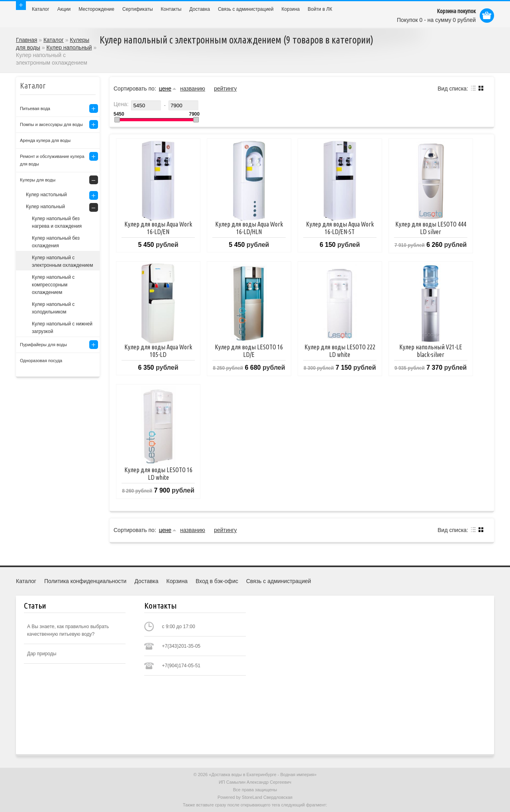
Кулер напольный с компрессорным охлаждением (53, 285)
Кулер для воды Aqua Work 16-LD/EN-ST (340, 228)
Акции (64, 9)
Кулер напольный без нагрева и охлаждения (57, 222)
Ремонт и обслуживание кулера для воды (52, 160)
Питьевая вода (35, 108)
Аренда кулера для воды (45, 140)
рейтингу (225, 89)
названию (193, 89)
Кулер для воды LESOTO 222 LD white (340, 351)
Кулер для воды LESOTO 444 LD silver (431, 228)
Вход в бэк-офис (217, 581)
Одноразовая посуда (41, 361)
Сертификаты (138, 9)
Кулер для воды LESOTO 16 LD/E (249, 351)
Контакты (171, 9)
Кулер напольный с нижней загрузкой (62, 328)
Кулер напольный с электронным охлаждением (62, 261)
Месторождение (96, 9)
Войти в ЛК (320, 9)
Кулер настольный (46, 195)
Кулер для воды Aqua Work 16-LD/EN (158, 228)
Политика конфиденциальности (85, 581)
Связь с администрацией (246, 9)
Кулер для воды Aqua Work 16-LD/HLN (249, 228)
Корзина (291, 9)
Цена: (121, 104)
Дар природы (42, 654)
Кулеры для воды (38, 180)
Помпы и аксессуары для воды (51, 124)
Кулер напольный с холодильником (53, 308)
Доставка (200, 9)
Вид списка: (453, 89)
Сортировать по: (135, 89)
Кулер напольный (69, 47)
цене (165, 89)
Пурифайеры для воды (43, 345)
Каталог (41, 9)
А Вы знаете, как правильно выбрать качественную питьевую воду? (68, 630)
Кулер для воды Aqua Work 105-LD (158, 351)
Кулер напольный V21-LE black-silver (431, 351)
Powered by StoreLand (240, 797)
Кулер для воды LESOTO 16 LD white (158, 474)
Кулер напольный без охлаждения (56, 242)
